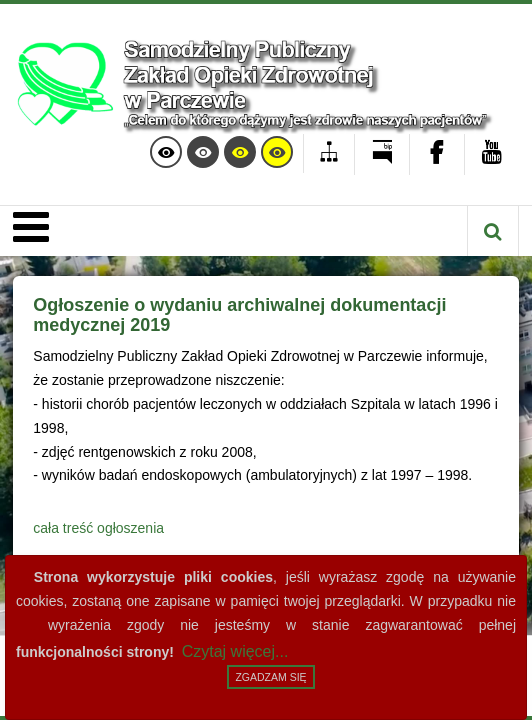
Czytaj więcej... (235, 651)
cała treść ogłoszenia (98, 528)
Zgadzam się (270, 677)
